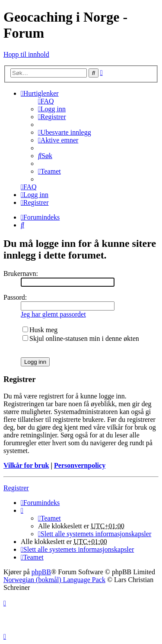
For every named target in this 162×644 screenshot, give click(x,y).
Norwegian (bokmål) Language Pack (54, 580)
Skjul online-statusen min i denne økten (81, 338)
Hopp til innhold (26, 54)
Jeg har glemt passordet (53, 314)
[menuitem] (46, 101)
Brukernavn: (21, 273)
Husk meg (40, 330)
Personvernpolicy (80, 465)
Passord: (15, 297)
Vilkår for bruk (26, 465)
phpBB (41, 572)
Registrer (16, 488)
